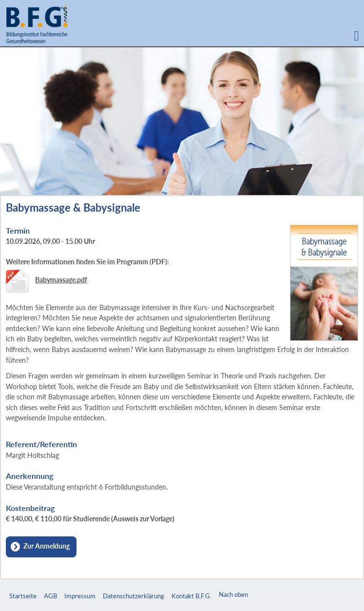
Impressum (80, 596)
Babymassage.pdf (61, 280)
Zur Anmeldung (47, 546)
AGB (50, 596)
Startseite (23, 596)
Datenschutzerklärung (134, 596)
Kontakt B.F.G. (192, 596)
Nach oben (233, 594)
